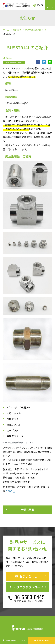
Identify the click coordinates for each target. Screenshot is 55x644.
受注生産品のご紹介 (34, 30)
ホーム (6, 30)
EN (42, 5)
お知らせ (17, 30)
